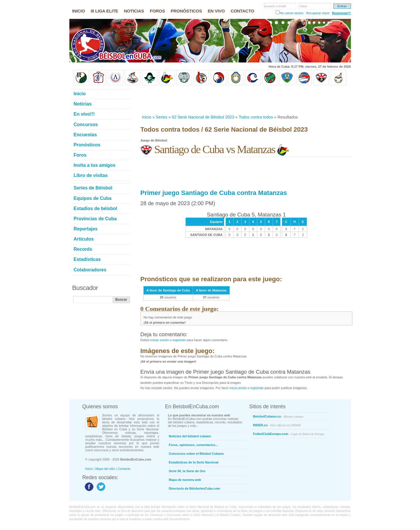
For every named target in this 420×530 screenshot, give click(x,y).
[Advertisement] (246, 100)
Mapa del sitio (105, 469)
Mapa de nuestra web (185, 480)
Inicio (147, 117)
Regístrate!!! (341, 13)
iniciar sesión (160, 340)
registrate (179, 340)
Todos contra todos (256, 117)
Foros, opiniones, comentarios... (193, 445)
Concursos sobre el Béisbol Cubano (196, 454)
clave (304, 6)
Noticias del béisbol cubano (190, 436)
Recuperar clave (318, 13)
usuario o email (275, 6)
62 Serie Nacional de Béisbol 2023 (203, 117)
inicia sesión (238, 388)
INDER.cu (277, 425)
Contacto (124, 469)
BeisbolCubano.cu (278, 416)
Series (162, 117)
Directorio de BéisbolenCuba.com (195, 488)
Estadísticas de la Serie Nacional (194, 462)
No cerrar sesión (292, 13)
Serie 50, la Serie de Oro (187, 471)
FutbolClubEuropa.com (289, 434)
